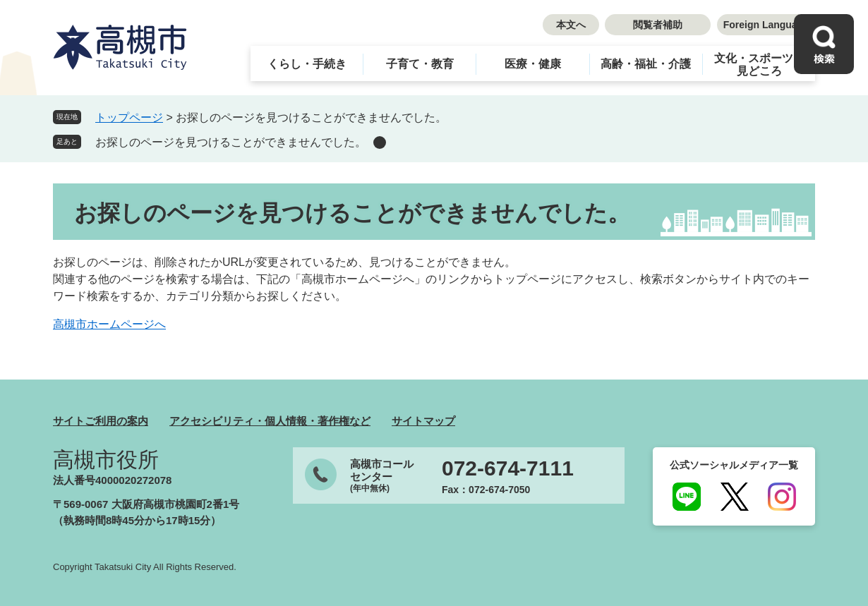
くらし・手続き (307, 64)
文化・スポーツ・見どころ (759, 65)
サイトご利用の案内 (101, 421)
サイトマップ (423, 421)
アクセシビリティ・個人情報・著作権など (270, 421)
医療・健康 (533, 64)
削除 (380, 143)
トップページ (129, 117)
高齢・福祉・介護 (646, 64)
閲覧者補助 (658, 25)
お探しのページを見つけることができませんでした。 (231, 142)
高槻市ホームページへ (109, 324)
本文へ (571, 25)
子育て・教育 (420, 64)
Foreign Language (766, 25)
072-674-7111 (508, 468)
